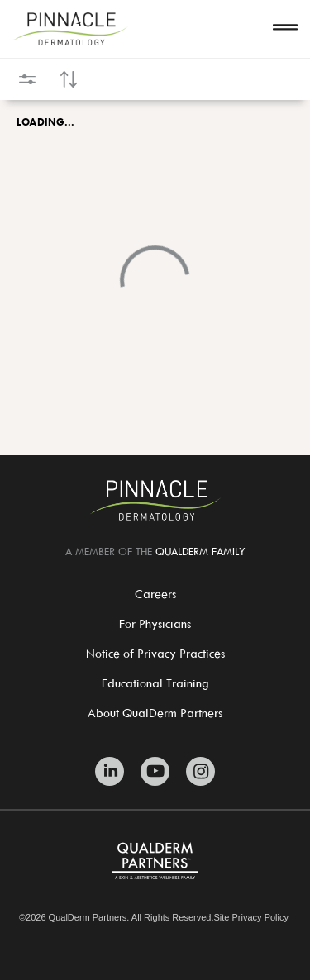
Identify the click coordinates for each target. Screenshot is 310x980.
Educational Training (155, 683)
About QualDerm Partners (155, 713)
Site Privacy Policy (251, 918)
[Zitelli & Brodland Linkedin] (110, 771)
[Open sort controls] (69, 79)
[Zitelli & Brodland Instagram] (200, 771)
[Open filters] (27, 79)
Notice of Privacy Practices (155, 653)
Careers (155, 594)
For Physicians (155, 623)
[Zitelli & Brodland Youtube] (155, 771)
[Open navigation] (285, 29)
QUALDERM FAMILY (200, 551)
